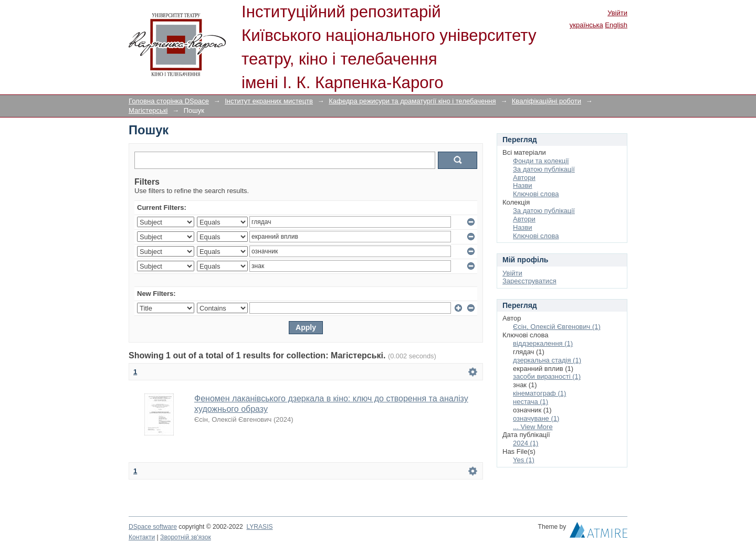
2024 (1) (526, 443)
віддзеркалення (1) (543, 343)
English (616, 25)
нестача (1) (531, 402)
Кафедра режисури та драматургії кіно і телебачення (412, 101)
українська (586, 25)
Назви (523, 185)
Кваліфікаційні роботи (547, 101)
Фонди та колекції (541, 161)
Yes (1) (524, 460)
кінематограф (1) (539, 393)
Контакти (142, 537)
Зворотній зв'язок (186, 537)
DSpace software (153, 527)
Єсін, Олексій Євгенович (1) (557, 327)
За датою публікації (544, 169)
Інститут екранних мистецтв (269, 101)
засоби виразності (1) (547, 376)
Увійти (617, 13)
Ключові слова (536, 194)
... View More (533, 427)
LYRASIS (259, 527)
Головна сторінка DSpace (169, 101)
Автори (524, 178)
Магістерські (148, 110)
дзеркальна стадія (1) (547, 360)
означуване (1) (536, 418)
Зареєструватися (529, 281)
